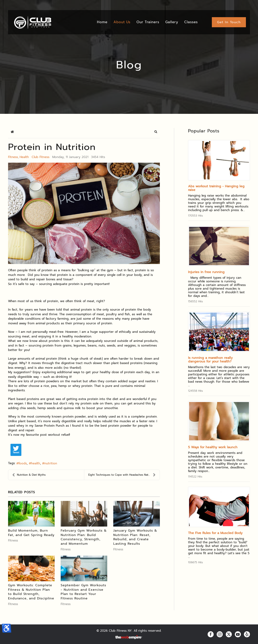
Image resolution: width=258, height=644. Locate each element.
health (36, 463)
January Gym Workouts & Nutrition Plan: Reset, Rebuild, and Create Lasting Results (135, 537)
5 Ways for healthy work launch (213, 447)
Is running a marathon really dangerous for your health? (210, 360)
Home (102, 22)
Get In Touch (229, 22)
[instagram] (220, 634)
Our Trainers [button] (148, 22)
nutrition (51, 463)
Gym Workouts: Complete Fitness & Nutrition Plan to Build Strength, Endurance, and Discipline (31, 592)
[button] (156, 132)
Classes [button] (191, 22)
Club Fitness (41, 157)
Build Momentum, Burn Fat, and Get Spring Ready (31, 533)
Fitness (13, 157)
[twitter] (229, 634)
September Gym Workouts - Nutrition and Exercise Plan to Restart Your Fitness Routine (83, 592)
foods (23, 463)
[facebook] (211, 634)
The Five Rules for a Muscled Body (215, 533)
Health (24, 157)
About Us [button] (122, 22)
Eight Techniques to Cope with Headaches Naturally (122, 475)
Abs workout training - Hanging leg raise (216, 188)
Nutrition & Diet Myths (29, 475)
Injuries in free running (206, 272)
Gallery (172, 22)
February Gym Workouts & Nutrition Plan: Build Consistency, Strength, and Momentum (84, 537)
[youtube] (238, 634)
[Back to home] (32, 22)
